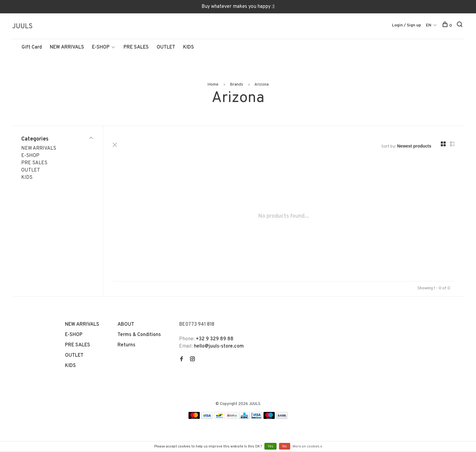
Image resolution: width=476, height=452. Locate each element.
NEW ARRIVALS (67, 48)
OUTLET (166, 48)
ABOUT (126, 325)
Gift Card (32, 48)
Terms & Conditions (139, 335)
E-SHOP (101, 48)
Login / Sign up (406, 25)
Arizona (262, 85)
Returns (126, 345)
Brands (236, 85)
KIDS (189, 48)
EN (429, 25)
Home (213, 85)
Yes (270, 447)
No (285, 447)
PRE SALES (136, 48)
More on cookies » (307, 447)
